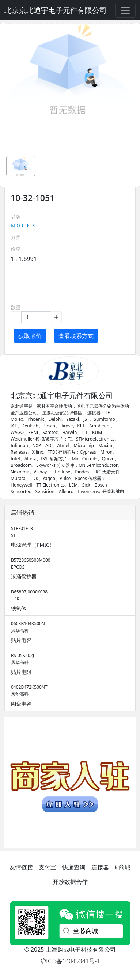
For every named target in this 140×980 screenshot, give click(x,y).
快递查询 (74, 867)
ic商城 (123, 867)
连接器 (100, 867)
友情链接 (21, 867)
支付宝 (48, 867)
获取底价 (30, 336)
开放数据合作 (70, 882)
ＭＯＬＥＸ (23, 225)
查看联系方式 (76, 336)
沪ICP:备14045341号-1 (70, 961)
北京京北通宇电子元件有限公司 (56, 10)
